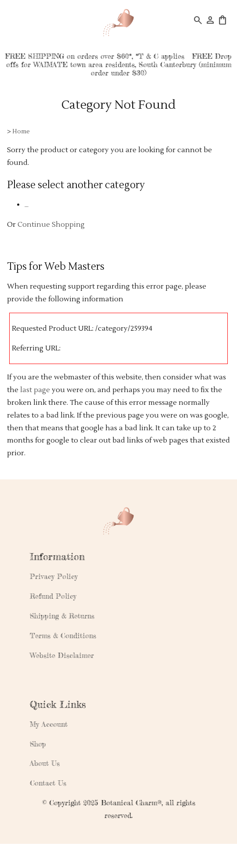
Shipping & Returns (62, 616)
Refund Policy (53, 596)
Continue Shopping (51, 225)
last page (35, 390)
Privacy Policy (54, 576)
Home (21, 131)
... (27, 205)
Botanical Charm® (131, 803)
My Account (49, 724)
